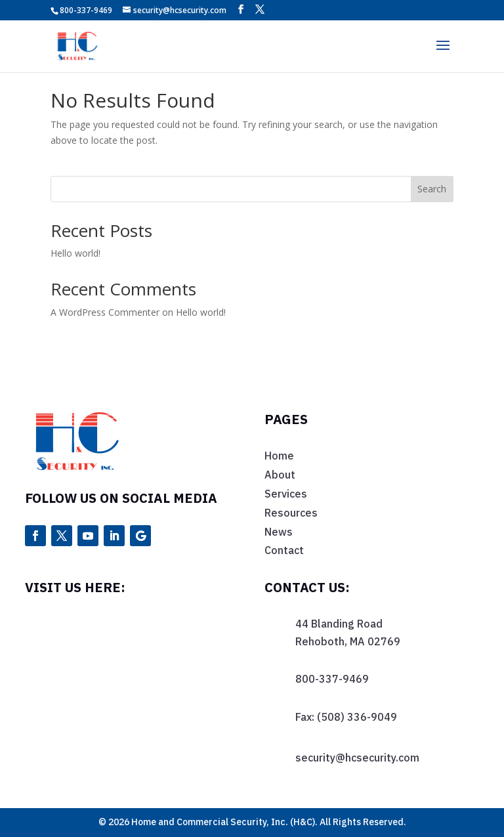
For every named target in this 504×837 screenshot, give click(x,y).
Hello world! (75, 253)
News (279, 532)
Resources (291, 513)
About (280, 475)
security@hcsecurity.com (357, 758)
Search (432, 189)
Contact (284, 550)
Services (286, 494)
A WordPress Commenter (105, 312)
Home (279, 456)
